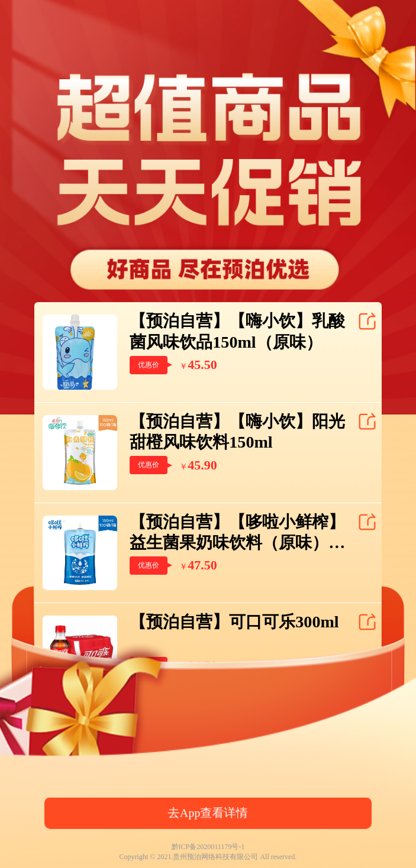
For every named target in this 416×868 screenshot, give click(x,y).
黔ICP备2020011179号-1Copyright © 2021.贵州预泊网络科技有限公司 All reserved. (208, 852)
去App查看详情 (208, 813)
